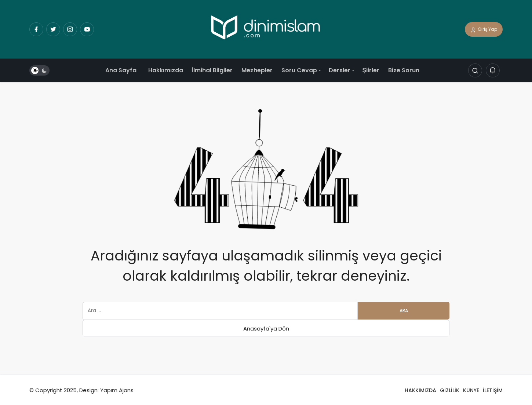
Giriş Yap (484, 30)
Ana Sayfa (121, 70)
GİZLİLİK (450, 390)
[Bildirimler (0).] (493, 71)
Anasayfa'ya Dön (266, 329)
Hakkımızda (166, 70)
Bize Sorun (404, 70)
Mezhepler (257, 70)
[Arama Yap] (475, 71)
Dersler (340, 70)
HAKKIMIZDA (420, 390)
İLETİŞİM (493, 390)
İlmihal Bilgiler (212, 70)
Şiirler (371, 70)
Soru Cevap (299, 70)
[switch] (39, 71)
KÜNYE (471, 390)
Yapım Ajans (117, 390)
